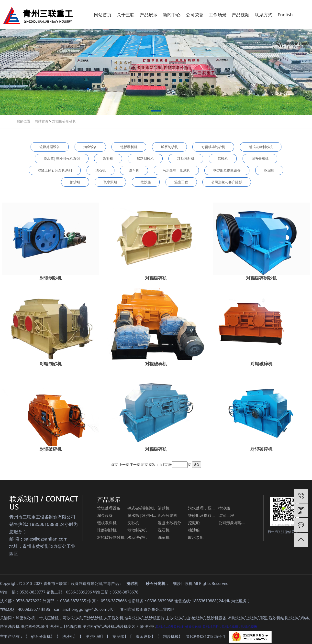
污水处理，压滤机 (176, 170)
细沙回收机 (183, 583)
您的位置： (25, 121)
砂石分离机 (156, 583)
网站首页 (42, 121)
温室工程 (181, 182)
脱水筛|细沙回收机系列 (62, 158)
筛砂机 (223, 158)
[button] (156, 112)
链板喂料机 (129, 147)
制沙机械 (171, 636)
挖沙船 (146, 182)
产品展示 (109, 499)
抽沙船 (75, 182)
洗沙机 (68, 636)
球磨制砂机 (169, 147)
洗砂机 (108, 158)
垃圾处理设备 (50, 147)
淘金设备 (90, 147)
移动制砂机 (145, 158)
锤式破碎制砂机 (261, 147)
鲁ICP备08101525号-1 (206, 636)
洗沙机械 (93, 636)
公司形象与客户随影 (227, 182)
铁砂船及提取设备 (227, 170)
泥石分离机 (260, 158)
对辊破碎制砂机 (64, 121)
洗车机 (134, 170)
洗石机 (100, 170)
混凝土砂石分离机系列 (55, 170)
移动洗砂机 (186, 158)
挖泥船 (269, 170)
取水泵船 (110, 182)
